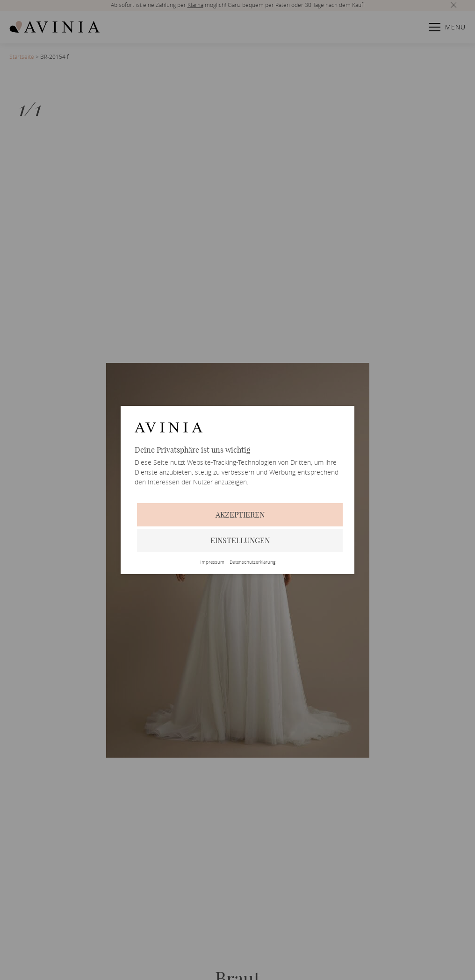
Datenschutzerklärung (252, 562)
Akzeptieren (240, 515)
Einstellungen (240, 540)
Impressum (212, 562)
